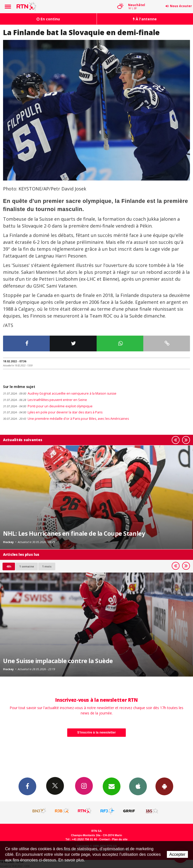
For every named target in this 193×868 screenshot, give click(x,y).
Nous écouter (181, 6)
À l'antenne (145, 19)
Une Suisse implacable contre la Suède (58, 661)
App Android (164, 786)
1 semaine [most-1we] (27, 566)
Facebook (27, 786)
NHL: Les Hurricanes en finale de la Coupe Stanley (74, 533)
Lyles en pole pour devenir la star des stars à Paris (53, 412)
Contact (104, 839)
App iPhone (138, 786)
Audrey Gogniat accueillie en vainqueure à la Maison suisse (60, 393)
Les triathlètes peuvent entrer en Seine (45, 400)
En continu (48, 19)
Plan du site (120, 839)
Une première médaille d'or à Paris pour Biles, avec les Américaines (66, 419)
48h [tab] (9, 566)
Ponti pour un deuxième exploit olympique (48, 406)
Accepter (177, 854)
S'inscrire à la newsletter (97, 732)
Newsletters (112, 786)
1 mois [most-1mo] (47, 566)
